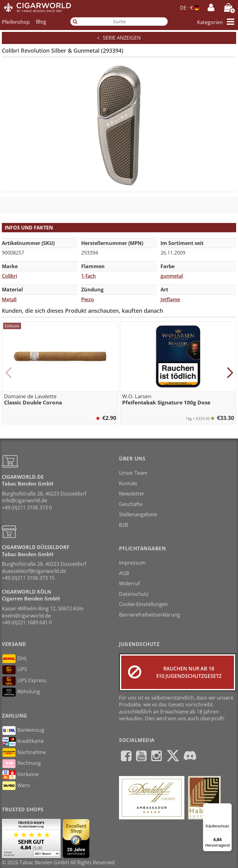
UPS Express (24, 681)
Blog (41, 22)
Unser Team (133, 473)
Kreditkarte (23, 742)
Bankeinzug (23, 731)
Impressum (132, 563)
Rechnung (21, 764)
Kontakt (128, 483)
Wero (16, 786)
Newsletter (132, 494)
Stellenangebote (138, 514)
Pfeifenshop (16, 22)
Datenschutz (134, 594)
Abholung (21, 692)
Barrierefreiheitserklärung (150, 615)
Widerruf (129, 583)
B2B (123, 525)
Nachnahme (24, 752)
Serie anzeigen (119, 38)
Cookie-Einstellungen (143, 604)
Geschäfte (131, 504)
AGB (124, 573)
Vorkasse (20, 775)
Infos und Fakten (29, 228)
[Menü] (228, 807)
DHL (15, 659)
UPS (14, 670)
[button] (8, 373)
